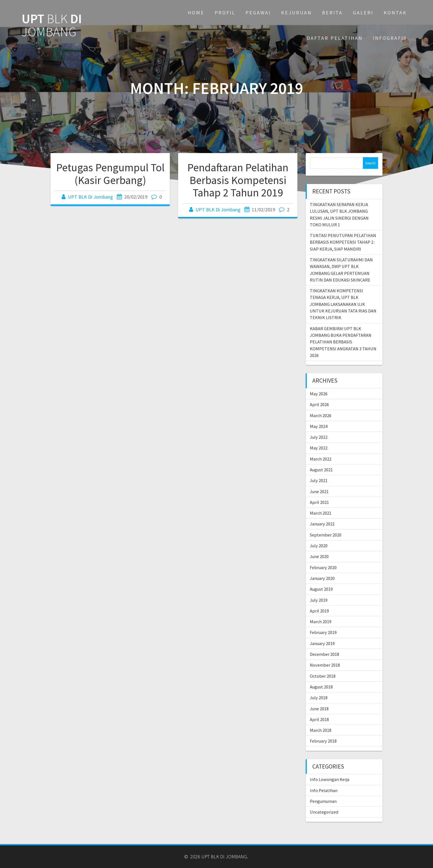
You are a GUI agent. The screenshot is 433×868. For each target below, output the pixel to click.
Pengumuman (323, 801)
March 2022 (321, 459)
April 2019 (319, 611)
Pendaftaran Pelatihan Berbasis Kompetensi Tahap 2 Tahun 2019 (238, 180)
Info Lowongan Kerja (330, 779)
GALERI (363, 13)
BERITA (332, 13)
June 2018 (319, 709)
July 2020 (319, 546)
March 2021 (321, 513)
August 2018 (321, 687)
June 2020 (319, 556)
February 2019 (323, 632)
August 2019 (321, 589)
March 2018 (321, 730)
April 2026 (319, 404)
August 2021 (321, 470)
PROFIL (225, 13)
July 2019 (319, 600)
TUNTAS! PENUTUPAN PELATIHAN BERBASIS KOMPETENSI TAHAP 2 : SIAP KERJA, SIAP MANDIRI (343, 242)
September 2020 (326, 535)
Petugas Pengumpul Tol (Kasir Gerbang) (110, 174)
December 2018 (324, 654)
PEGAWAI (258, 13)
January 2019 (322, 643)
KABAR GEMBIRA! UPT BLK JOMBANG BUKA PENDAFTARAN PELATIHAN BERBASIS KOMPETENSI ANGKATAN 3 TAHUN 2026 (343, 342)
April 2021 (319, 502)
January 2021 (322, 524)
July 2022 (319, 437)
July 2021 (319, 480)
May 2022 (319, 448)
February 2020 (323, 567)
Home (196, 13)
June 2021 (319, 491)
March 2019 (321, 622)
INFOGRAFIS (390, 38)
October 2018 (323, 676)
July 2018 (319, 698)
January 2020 (322, 578)
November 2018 (325, 665)
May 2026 (319, 394)
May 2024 (319, 426)
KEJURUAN (296, 13)
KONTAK (395, 13)
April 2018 (319, 719)
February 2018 (323, 741)
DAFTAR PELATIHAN (335, 38)
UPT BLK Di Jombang (90, 197)
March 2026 (321, 415)
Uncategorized (324, 812)
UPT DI (52, 25)
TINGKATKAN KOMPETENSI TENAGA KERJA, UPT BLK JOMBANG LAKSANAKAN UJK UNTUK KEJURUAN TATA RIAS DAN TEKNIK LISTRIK (343, 304)
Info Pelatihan (324, 790)
